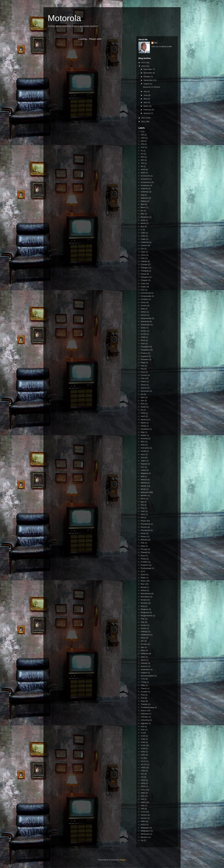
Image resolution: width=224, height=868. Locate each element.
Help (143, 432)
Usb (142, 726)
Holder (143, 435)
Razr (143, 584)
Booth (143, 223)
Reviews (144, 603)
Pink (142, 543)
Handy (143, 426)
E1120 (143, 334)
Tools (143, 701)
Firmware (145, 359)
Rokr (143, 619)
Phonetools (145, 530)
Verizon (144, 815)
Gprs (143, 397)
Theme (144, 688)
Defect (143, 312)
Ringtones (145, 612)
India (143, 445)
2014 (144, 66)
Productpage (146, 568)
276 (142, 144)
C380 (143, 233)
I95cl (143, 442)
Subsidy (144, 663)
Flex (142, 366)
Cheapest (145, 277)
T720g (143, 682)
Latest (143, 470)
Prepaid (144, 552)
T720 (143, 679)
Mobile (143, 486)
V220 (143, 745)
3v (142, 151)
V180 (143, 739)
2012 (144, 122)
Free (143, 378)
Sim (142, 641)
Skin (142, 647)
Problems (145, 565)
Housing (144, 438)
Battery (144, 201)
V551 (143, 790)
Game (143, 385)
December (148, 69)
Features (144, 356)
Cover (143, 302)
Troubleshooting (147, 707)
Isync (143, 454)
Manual (144, 480)
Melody (144, 483)
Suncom (144, 666)
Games (144, 388)
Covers (144, 306)
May (146, 99)
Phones (144, 527)
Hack (143, 416)
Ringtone (144, 609)
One (142, 508)
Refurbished (146, 594)
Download (145, 321)
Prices (143, 559)
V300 (143, 768)
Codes (143, 287)
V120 (143, 736)
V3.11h (144, 764)
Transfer (144, 704)
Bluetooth (145, 217)
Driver (143, 328)
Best (143, 204)
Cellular (144, 261)
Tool (142, 698)
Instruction (145, 448)
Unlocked (145, 714)
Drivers (144, 331)
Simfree (144, 644)
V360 (143, 771)
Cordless (144, 299)
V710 (143, 812)
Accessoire (145, 176)
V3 (142, 758)
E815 (143, 340)
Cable (143, 239)
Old (142, 505)
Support (144, 673)
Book (143, 220)
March (146, 106)
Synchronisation (147, 676)
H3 (142, 410)
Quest (143, 574)
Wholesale (145, 834)
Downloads (145, 325)
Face (143, 343)
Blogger (123, 860)
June (146, 95)
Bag (142, 195)
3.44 (142, 147)
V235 (143, 748)
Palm (143, 511)
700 (142, 163)
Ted (156, 43)
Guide (143, 407)
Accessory (145, 185)
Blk (142, 211)
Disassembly (146, 318)
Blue (143, 214)
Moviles (144, 495)
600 (142, 160)
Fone (143, 372)
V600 (143, 802)
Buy (142, 226)
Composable (146, 296)
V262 (143, 755)
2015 (144, 63)
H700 (143, 413)
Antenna (144, 189)
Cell (142, 258)
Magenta (144, 473)
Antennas (145, 192)
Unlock (144, 711)
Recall (143, 587)
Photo (143, 533)
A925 (143, 173)
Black (143, 207)
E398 (143, 337)
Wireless (144, 837)
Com (143, 290)
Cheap (143, 274)
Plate (143, 546)
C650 (143, 236)
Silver (143, 638)
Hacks (143, 423)
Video (143, 821)
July (145, 91)
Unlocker (144, 717)
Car (142, 249)
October (147, 77)
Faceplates (145, 350)
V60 (142, 799)
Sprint (143, 660)
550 (142, 157)
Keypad (144, 464)
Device (144, 315)
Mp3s (143, 499)
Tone (143, 695)
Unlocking (145, 720)
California (145, 242)
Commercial (146, 293)
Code (143, 283)
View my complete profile (162, 46)
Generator (145, 391)
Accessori (145, 179)
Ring (143, 606)
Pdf (142, 517)
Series (143, 628)
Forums (144, 375)
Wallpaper (145, 828)
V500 (143, 783)
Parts (143, 514)
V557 (143, 796)
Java (143, 457)
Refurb (143, 590)
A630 (143, 169)
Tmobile (144, 692)
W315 (143, 825)
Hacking (144, 420)
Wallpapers (145, 831)
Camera (144, 245)
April (146, 102)
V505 (143, 786)
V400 (143, 780)
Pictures (144, 540)
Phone (143, 521)
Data (143, 309)
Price (143, 556)
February (148, 110)
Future (143, 381)
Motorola (64, 18)
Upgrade (144, 723)
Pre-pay (144, 549)
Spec (143, 657)
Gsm (143, 404)
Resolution (145, 597)
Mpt (142, 502)
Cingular (144, 280)
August (147, 84)
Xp (142, 840)
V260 (143, 752)
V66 (142, 809)
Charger (144, 264)
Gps (142, 400)
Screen (144, 625)
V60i (143, 805)
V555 (143, 793)
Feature (144, 353)
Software (144, 654)
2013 (144, 118)
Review (144, 600)
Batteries (144, 198)
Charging (144, 271)
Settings (144, 631)
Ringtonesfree (146, 616)
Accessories (146, 182)
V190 (143, 742)
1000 (143, 138)
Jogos (143, 461)
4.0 (142, 154)
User (143, 730)
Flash (143, 363)
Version (144, 818)
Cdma (143, 255)
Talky (143, 685)
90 (142, 166)
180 (142, 141)
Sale (143, 622)
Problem (144, 562)
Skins (143, 650)
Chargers (144, 268)
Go (142, 394)
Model (143, 489)
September (148, 80)
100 (142, 135)
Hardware (145, 429)
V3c (142, 774)
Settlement (145, 635)
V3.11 (143, 761)
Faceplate (145, 347)
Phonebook (145, 524)
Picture (144, 537)
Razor (143, 581)
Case (143, 252)
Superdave (145, 669)
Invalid (143, 451)
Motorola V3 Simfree (151, 87)
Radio (143, 578)
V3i (142, 777)
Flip (142, 369)
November (148, 73)
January (147, 113)
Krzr (142, 467)
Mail (142, 476)
